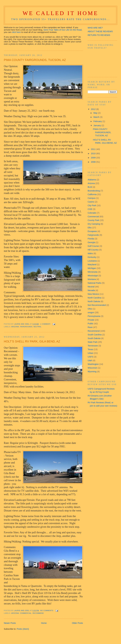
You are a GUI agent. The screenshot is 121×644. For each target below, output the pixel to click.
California (92, 194)
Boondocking (94, 191)
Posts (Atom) (23, 629)
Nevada (91, 290)
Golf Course (93, 246)
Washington (93, 364)
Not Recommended (97, 305)
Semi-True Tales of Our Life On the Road (63, 30)
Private (91, 320)
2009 (94, 158)
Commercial (26, 613)
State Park (93, 342)
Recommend (38, 613)
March (97, 117)
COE (90, 209)
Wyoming (92, 372)
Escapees (92, 231)
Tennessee (93, 346)
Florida (91, 239)
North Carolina (94, 298)
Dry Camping (94, 224)
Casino (91, 202)
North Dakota (94, 301)
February (98, 121)
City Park (92, 205)
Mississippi (93, 276)
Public (91, 324)
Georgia (91, 242)
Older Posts (77, 623)
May (96, 113)
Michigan (92, 268)
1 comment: (46, 324)
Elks (90, 228)
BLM (90, 187)
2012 (94, 109)
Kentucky (92, 257)
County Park (94, 220)
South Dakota (94, 338)
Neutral (38, 327)
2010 (94, 154)
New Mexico (93, 294)
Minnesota (93, 272)
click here (16, 32)
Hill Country (93, 250)
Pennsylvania (94, 316)
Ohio (90, 309)
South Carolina (95, 335)
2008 (94, 162)
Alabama (92, 180)
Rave (90, 327)
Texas (90, 349)
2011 (94, 149)
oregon (91, 312)
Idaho (90, 253)
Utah (90, 360)
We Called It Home (61, 13)
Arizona (15, 327)
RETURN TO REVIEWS (99, 35)
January (97, 125)
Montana (92, 279)
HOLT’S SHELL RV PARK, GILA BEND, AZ (32, 341)
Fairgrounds (26, 327)
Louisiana (92, 261)
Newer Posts (10, 623)
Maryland (92, 265)
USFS (90, 357)
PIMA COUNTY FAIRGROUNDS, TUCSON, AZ (35, 60)
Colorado (92, 213)
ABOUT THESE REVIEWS (100, 31)
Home (44, 623)
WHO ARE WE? (95, 28)
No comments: (47, 611)
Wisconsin (92, 368)
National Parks (95, 283)
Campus (92, 198)
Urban (91, 353)
